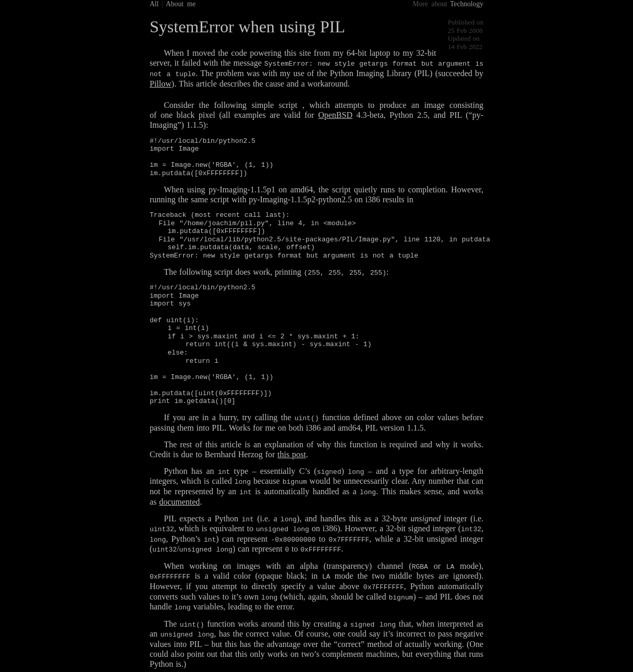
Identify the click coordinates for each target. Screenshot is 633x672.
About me (181, 4)
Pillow (161, 83)
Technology (467, 4)
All (154, 4)
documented (179, 500)
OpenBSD (335, 114)
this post (292, 453)
